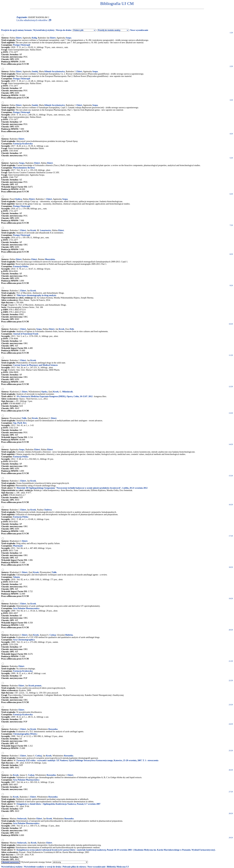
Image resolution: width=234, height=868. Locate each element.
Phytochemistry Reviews (24, 168)
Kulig (34, 38)
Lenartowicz (45, 230)
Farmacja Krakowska (23, 144)
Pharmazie (18, 546)
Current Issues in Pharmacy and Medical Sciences (35, 365)
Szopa (68, 38)
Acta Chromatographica (24, 640)
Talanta (16, 577)
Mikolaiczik (68, 392)
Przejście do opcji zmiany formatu (16, 30)
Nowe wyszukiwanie (139, 30)
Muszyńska (50, 259)
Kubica (19, 199)
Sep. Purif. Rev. (20, 423)
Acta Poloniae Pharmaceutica (26, 608)
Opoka (44, 392)
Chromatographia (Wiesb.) (25, 734)
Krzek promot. (35, 686)
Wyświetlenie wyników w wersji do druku (43, 867)
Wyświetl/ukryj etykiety (44, 30)
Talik (24, 418)
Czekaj (53, 635)
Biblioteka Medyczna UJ (118, 867)
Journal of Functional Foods (26, 334)
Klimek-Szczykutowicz (55, 71)
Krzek (33, 230)
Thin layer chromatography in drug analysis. (37, 295)
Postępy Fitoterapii (22, 45)
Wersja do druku (64, 30)
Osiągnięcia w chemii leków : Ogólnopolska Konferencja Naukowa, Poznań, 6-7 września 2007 (59, 804)
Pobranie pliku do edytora (74, 867)
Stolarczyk (22, 819)
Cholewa (48, 510)
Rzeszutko (53, 729)
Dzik (72, 329)
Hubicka (69, 635)
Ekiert (19, 38)
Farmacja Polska (21, 266)
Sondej (35, 71)
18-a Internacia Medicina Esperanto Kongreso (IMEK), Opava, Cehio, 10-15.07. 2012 (55, 396)
